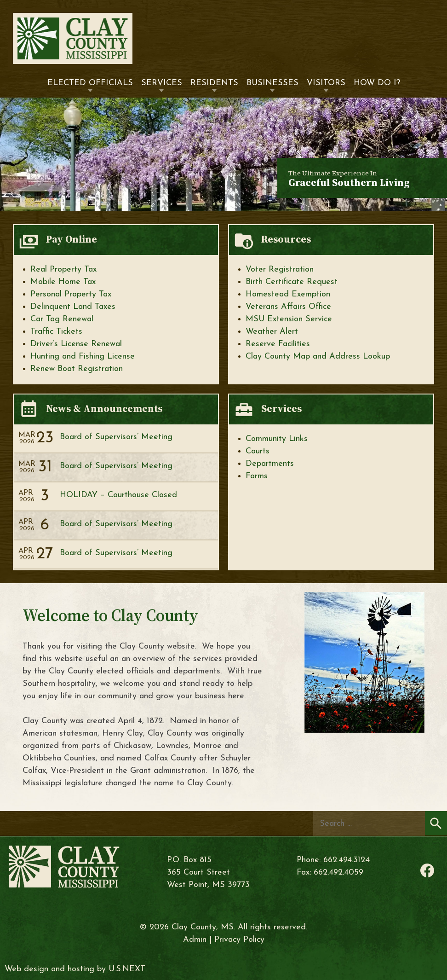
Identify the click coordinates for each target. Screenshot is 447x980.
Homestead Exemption (288, 294)
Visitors (326, 83)
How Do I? (377, 83)
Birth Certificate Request (292, 282)
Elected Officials (90, 83)
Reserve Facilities (278, 344)
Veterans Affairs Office (288, 307)
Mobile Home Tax (63, 282)
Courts (258, 451)
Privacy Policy (239, 940)
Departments (270, 464)
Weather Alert (272, 332)
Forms (257, 476)
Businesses (272, 83)
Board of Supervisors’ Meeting (116, 437)
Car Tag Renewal (62, 319)
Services (162, 83)
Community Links (277, 439)
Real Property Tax (63, 270)
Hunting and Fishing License (83, 357)
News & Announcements (104, 409)
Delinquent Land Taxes (73, 307)
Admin (195, 940)
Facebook (427, 870)
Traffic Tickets (56, 332)
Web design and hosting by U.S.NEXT (75, 969)
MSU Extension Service (289, 319)
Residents (214, 83)
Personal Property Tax (71, 294)
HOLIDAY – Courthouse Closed (118, 495)
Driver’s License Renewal (76, 344)
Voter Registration (280, 270)
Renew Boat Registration (77, 369)
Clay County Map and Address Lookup (318, 357)
